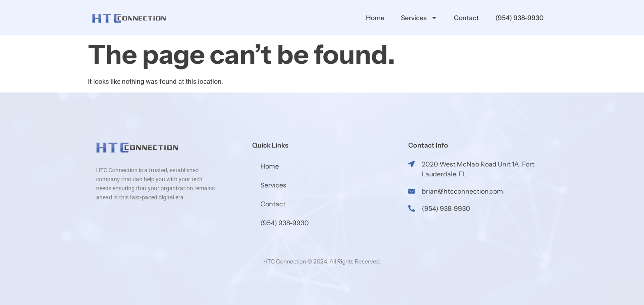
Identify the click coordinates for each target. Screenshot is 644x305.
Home (375, 18)
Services (419, 18)
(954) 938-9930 (520, 18)
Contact (466, 18)
